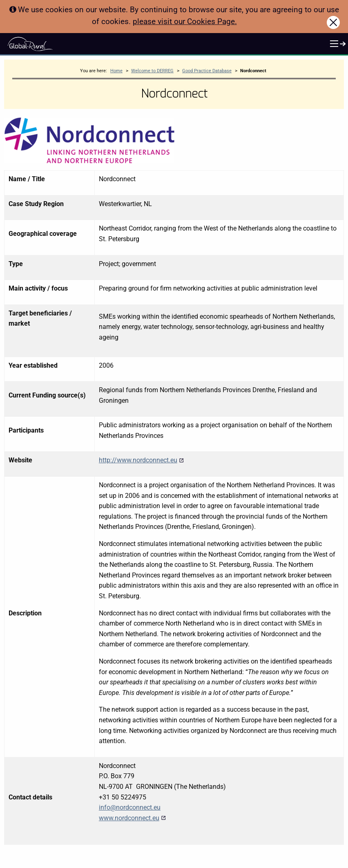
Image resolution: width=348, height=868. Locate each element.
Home (116, 71)
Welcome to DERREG (152, 71)
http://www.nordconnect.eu (141, 460)
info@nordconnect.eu (130, 807)
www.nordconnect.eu (132, 818)
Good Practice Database (207, 71)
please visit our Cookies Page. (185, 21)
